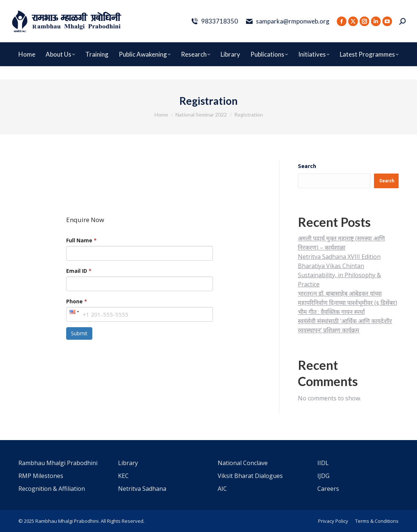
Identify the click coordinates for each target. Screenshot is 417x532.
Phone (77, 301)
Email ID (79, 271)
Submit (79, 333)
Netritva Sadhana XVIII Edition (339, 257)
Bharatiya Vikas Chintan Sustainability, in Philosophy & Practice (339, 275)
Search (307, 166)
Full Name (81, 240)
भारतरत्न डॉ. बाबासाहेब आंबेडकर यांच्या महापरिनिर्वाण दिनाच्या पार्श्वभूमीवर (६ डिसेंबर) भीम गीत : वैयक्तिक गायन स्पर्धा (347, 303)
